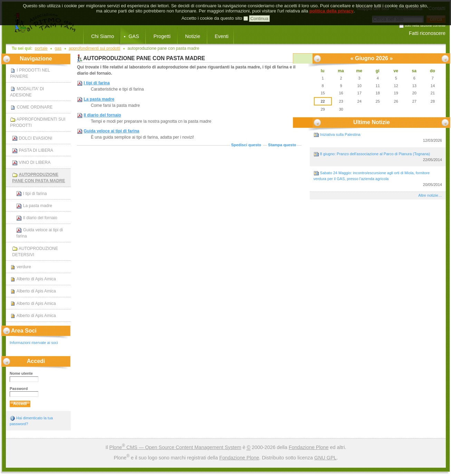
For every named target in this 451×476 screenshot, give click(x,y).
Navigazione (36, 59)
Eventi (222, 36)
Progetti (162, 36)
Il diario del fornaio (102, 115)
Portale (41, 48)
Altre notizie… (430, 195)
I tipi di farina (97, 83)
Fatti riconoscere (427, 33)
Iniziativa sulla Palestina (378, 138)
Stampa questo (282, 145)
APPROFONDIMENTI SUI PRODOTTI (95, 48)
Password (19, 389)
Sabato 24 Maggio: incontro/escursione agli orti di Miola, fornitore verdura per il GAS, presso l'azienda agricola (378, 179)
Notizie (193, 36)
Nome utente (21, 373)
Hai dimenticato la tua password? (31, 421)
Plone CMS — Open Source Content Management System (175, 447)
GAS (134, 36)
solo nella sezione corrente (425, 26)
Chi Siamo (103, 36)
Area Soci (24, 331)
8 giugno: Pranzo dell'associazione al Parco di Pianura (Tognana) (378, 157)
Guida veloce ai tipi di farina (111, 131)
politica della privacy (332, 4)
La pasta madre (99, 99)
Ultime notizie (372, 122)
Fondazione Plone (309, 447)
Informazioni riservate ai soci (34, 343)
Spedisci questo (246, 145)
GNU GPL (325, 458)
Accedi (36, 361)
